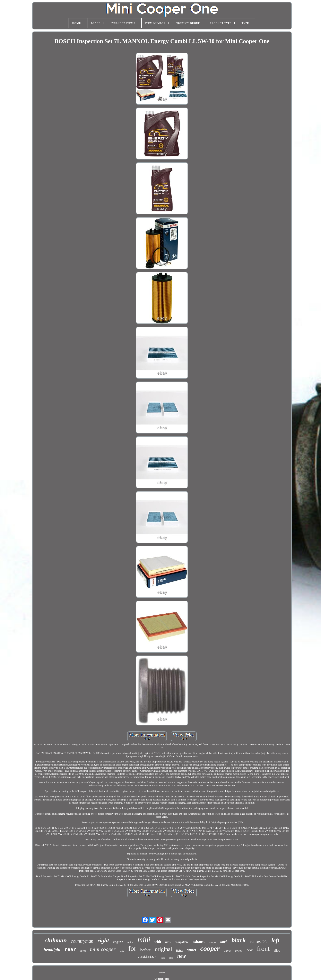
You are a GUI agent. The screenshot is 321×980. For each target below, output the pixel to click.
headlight (52, 950)
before (145, 950)
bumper (213, 942)
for (132, 949)
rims (168, 942)
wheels (239, 951)
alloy (277, 950)
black (239, 940)
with (158, 942)
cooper (210, 948)
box (250, 950)
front (263, 949)
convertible (258, 941)
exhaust (199, 942)
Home (162, 972)
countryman (82, 941)
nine (171, 958)
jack (163, 958)
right (103, 940)
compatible (182, 942)
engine (118, 942)
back (224, 942)
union (130, 942)
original (163, 949)
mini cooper (103, 949)
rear (70, 950)
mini (144, 940)
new (182, 956)
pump (227, 950)
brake (122, 951)
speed (83, 951)
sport (192, 950)
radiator (147, 957)
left (275, 940)
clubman (56, 940)
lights (179, 951)
